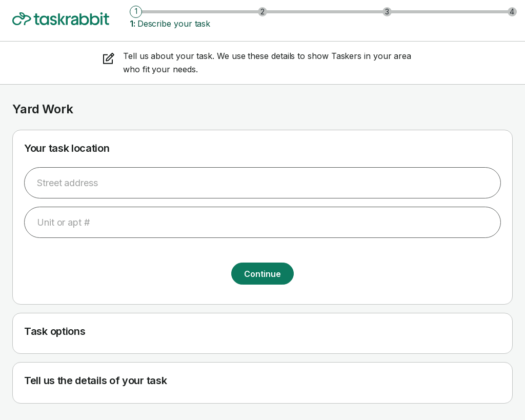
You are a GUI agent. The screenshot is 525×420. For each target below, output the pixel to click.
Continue (262, 274)
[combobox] (262, 183)
